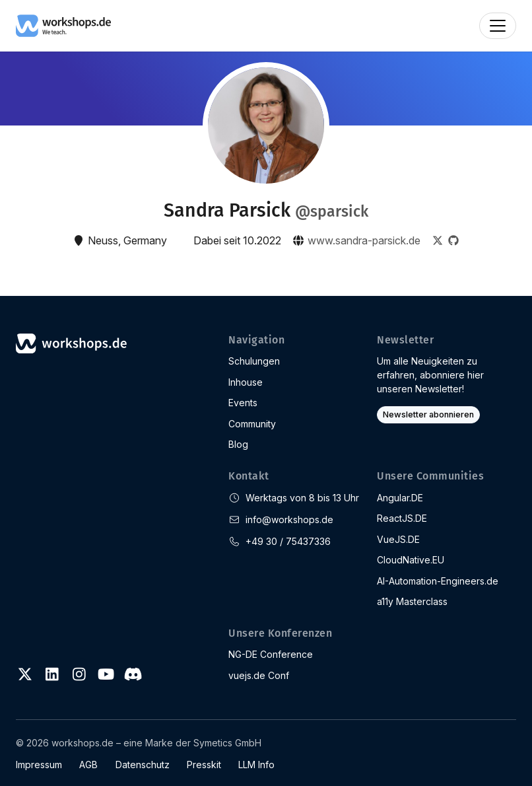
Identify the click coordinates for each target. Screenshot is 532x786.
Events (243, 403)
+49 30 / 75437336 (288, 541)
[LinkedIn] (52, 674)
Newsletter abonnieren (428, 414)
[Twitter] (25, 674)
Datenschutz (143, 765)
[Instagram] (79, 674)
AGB (88, 765)
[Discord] (133, 674)
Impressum (39, 765)
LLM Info (256, 765)
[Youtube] (106, 674)
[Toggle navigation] (498, 26)
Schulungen (254, 361)
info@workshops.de (289, 519)
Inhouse (246, 382)
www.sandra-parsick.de (364, 240)
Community (252, 424)
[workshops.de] (63, 24)
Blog (238, 444)
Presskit (204, 765)
